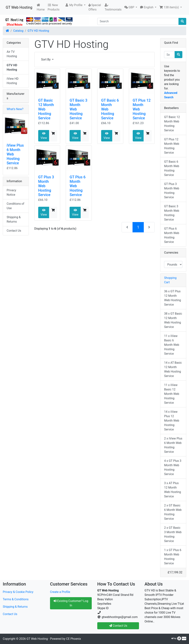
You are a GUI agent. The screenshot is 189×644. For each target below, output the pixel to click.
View (44, 136)
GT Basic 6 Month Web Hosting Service (172, 168)
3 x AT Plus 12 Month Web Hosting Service (172, 490)
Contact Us (14, 231)
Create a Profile (60, 592)
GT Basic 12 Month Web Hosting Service (172, 124)
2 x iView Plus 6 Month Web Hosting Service (173, 445)
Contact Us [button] (118, 626)
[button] (75, 5)
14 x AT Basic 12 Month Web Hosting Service (173, 369)
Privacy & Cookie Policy (18, 592)
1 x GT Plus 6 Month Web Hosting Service (173, 557)
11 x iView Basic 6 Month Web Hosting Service (172, 345)
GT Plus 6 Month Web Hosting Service (172, 235)
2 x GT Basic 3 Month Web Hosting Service (173, 534)
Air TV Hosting (12, 54)
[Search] (138, 21)
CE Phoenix (74, 639)
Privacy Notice (11, 192)
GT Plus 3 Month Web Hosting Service (172, 191)
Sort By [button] (46, 59)
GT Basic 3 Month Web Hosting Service (172, 213)
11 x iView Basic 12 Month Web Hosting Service (172, 394)
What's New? (15, 109)
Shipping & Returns (14, 219)
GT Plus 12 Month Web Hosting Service (172, 146)
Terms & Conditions (16, 599)
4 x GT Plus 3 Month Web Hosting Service (173, 467)
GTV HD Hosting (38, 31)
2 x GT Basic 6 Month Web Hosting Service (173, 512)
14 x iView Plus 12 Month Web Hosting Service (172, 421)
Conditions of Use (15, 206)
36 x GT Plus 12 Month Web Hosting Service (172, 298)
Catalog (18, 31)
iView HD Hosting (13, 81)
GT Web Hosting (19, 7)
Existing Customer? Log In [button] (71, 603)
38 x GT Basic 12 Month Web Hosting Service (173, 320)
